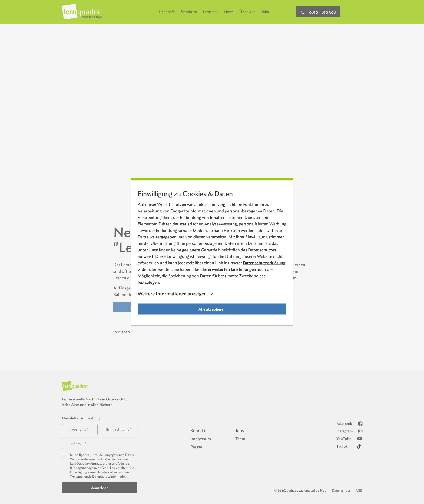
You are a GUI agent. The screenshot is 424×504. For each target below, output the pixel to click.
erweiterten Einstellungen (232, 269)
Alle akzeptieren (212, 309)
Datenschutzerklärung (264, 263)
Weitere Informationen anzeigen (172, 294)
